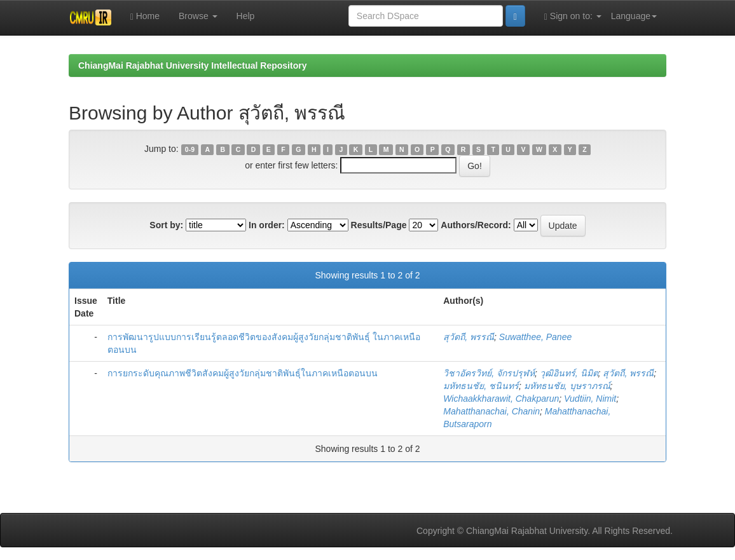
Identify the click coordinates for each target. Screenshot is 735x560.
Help (246, 16)
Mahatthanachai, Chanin (491, 411)
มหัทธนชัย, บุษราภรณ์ (567, 386)
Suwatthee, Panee (535, 337)
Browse (198, 16)
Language (634, 16)
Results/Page (379, 225)
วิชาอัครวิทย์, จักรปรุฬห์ (489, 373)
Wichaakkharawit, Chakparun (501, 399)
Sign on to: (573, 16)
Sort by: (166, 225)
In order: (267, 225)
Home (145, 16)
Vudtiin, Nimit (590, 399)
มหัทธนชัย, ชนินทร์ (481, 386)
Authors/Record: (476, 225)
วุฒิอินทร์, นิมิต (569, 373)
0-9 (190, 149)
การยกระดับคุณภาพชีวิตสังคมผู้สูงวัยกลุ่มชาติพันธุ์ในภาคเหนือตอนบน (243, 373)
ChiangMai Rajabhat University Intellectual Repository (192, 65)
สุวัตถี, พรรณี (469, 337)
